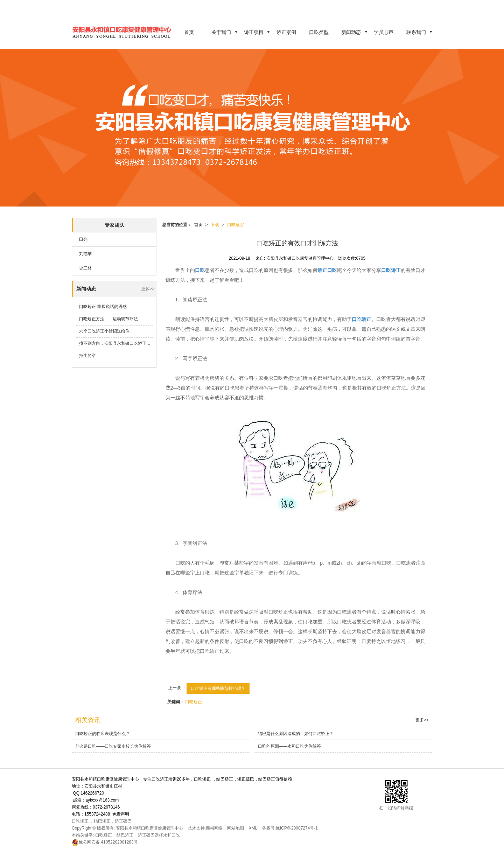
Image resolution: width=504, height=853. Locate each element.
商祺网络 (214, 828)
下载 (215, 225)
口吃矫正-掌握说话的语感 (103, 307)
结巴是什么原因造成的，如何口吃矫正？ (296, 734)
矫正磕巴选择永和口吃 (159, 835)
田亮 (83, 239)
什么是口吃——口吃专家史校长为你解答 (113, 746)
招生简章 (87, 356)
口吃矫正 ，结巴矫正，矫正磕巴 (102, 821)
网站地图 (236, 828)
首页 (189, 32)
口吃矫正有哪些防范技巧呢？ (218, 688)
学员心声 (384, 32)
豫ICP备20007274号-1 (297, 828)
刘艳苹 (85, 254)
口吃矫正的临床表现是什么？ (103, 734)
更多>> (148, 289)
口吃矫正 (194, 702)
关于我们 (221, 32)
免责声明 (121, 814)
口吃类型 (319, 32)
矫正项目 (254, 32)
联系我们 (416, 32)
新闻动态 (351, 32)
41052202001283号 (105, 842)
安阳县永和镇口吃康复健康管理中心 (149, 828)
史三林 (85, 268)
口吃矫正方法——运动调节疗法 (108, 319)
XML (253, 828)
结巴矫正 (125, 835)
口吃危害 (236, 225)
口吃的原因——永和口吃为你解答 (289, 746)
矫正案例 (286, 32)
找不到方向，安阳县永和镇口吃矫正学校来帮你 (116, 343)
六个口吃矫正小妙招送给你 (104, 331)
